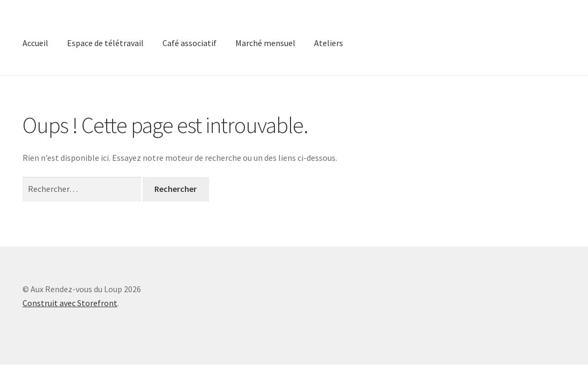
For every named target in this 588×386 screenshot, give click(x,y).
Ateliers (329, 43)
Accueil (35, 43)
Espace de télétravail (105, 43)
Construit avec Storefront (70, 303)
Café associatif (189, 43)
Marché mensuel (265, 43)
